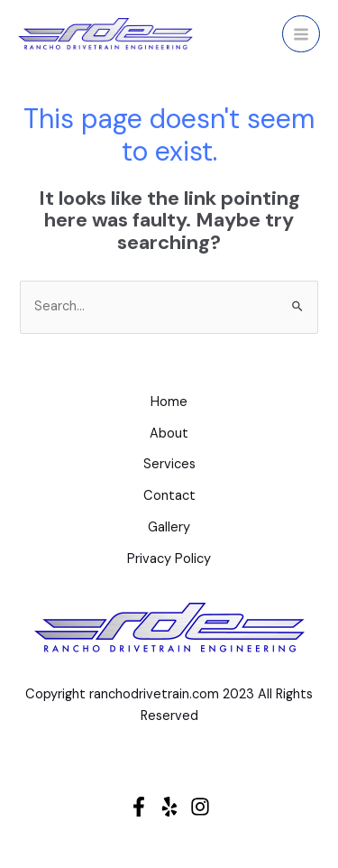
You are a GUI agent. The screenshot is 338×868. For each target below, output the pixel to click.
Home (169, 402)
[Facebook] (139, 807)
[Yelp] (169, 807)
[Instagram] (200, 807)
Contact (169, 496)
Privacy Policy (169, 559)
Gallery (169, 527)
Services (169, 464)
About (169, 434)
